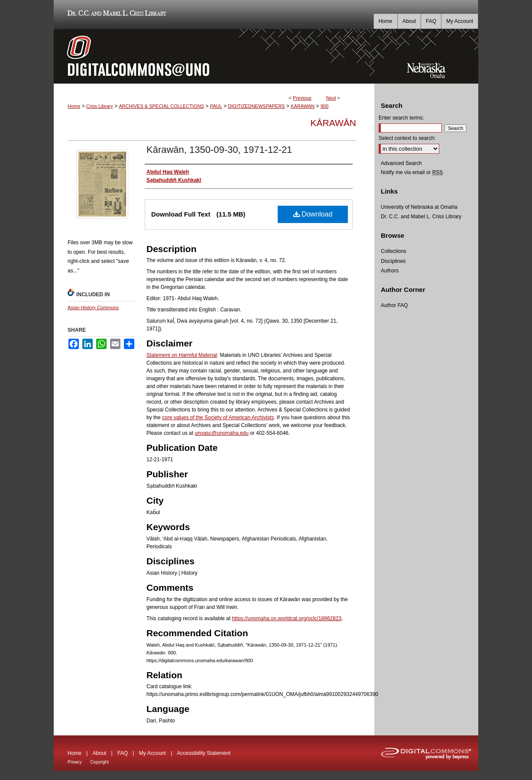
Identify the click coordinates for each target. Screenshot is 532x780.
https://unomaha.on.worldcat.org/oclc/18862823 (287, 618)
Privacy (75, 762)
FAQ (123, 753)
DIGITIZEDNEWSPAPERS (256, 106)
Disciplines (393, 261)
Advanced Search (401, 163)
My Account (152, 753)
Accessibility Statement (204, 753)
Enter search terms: (401, 118)
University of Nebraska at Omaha (419, 207)
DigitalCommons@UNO (214, 56)
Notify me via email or (412, 172)
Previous (302, 98)
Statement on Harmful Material (182, 355)
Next (331, 98)
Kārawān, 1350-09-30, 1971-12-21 (219, 150)
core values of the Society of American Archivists (218, 418)
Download (313, 214)
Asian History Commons (93, 307)
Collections (394, 251)
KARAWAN (303, 106)
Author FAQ (394, 305)
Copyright (99, 762)
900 (324, 106)
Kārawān (333, 123)
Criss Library (100, 106)
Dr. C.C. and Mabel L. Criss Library (115, 15)
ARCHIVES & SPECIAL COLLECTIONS (161, 106)
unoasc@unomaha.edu (221, 433)
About (99, 753)
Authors (390, 271)
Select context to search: (407, 138)
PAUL (216, 106)
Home (74, 106)
